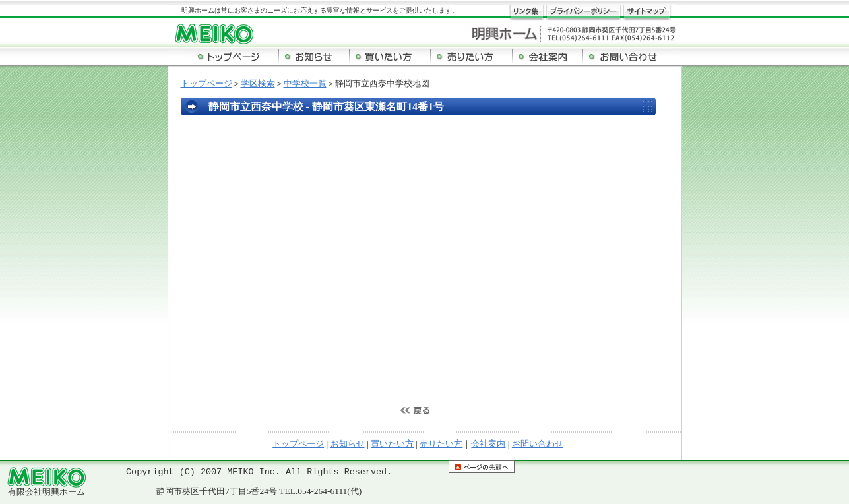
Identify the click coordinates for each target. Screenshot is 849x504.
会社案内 (488, 444)
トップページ (206, 83)
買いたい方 (392, 444)
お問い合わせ (538, 444)
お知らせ (348, 444)
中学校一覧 (305, 83)
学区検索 (258, 83)
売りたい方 (441, 444)
